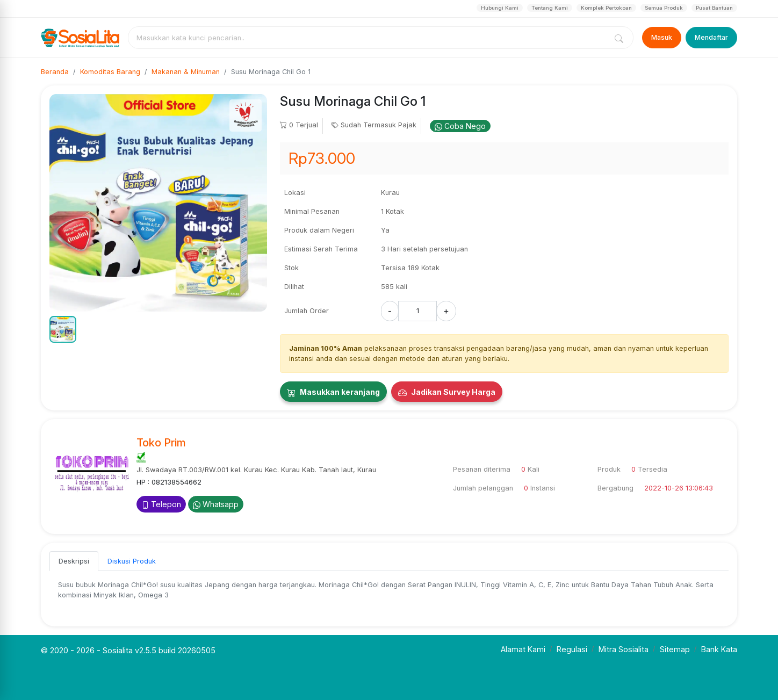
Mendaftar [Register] (711, 37)
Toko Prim (161, 443)
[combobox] (370, 38)
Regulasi (572, 649)
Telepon (161, 504)
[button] (63, 329)
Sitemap (675, 649)
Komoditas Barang (110, 72)
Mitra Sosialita (624, 649)
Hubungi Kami (500, 8)
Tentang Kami (550, 8)
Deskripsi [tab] (74, 561)
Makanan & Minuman (186, 72)
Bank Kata (719, 649)
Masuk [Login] (662, 37)
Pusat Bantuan (714, 8)
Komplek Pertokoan (606, 8)
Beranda (55, 72)
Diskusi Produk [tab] (132, 561)
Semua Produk (664, 8)
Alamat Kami (523, 649)
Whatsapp (216, 504)
